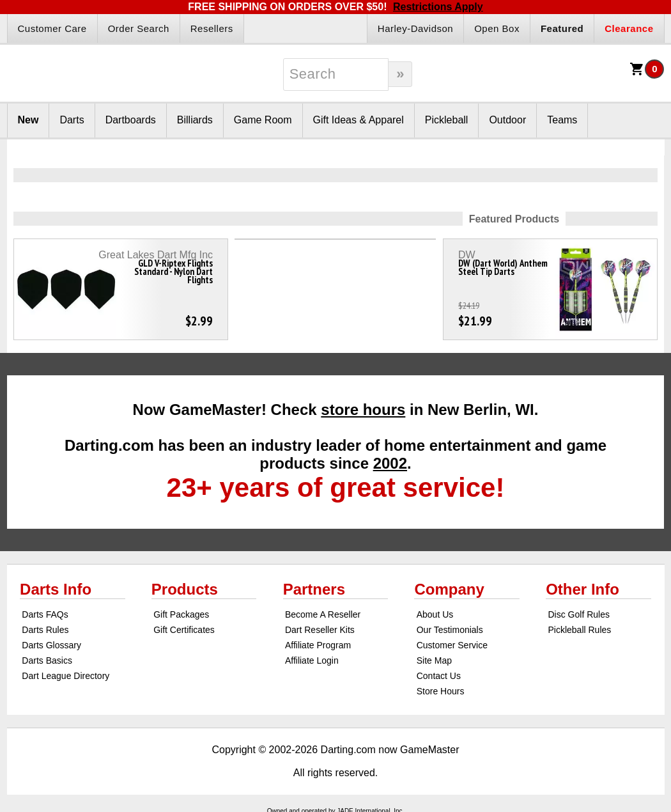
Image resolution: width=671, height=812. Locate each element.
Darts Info (56, 589)
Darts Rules (45, 630)
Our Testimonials (450, 630)
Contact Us (439, 676)
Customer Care (52, 28)
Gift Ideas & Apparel (359, 120)
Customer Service (452, 645)
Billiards (195, 120)
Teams (562, 120)
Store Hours (441, 691)
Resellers (212, 28)
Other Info (582, 589)
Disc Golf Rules (578, 614)
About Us (435, 614)
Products (185, 589)
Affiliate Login (312, 660)
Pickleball (447, 120)
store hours (363, 410)
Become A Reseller (323, 614)
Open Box (497, 28)
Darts (72, 120)
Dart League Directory (66, 676)
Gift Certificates (184, 630)
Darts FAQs (45, 614)
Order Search (139, 28)
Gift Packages (181, 614)
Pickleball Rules (579, 630)
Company (449, 589)
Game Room (263, 120)
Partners (314, 589)
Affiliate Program (318, 645)
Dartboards (131, 120)
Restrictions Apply (438, 7)
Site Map (434, 660)
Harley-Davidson (415, 28)
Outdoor (507, 120)
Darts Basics (47, 660)
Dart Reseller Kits (320, 630)
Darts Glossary (51, 645)
